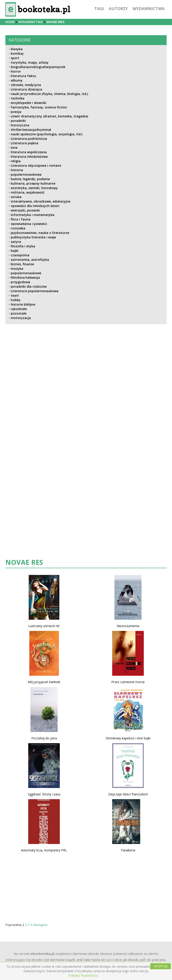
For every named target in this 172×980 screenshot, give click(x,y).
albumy (17, 80)
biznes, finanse (22, 264)
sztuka (16, 197)
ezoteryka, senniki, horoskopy (34, 188)
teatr (15, 295)
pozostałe (19, 313)
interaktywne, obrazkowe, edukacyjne (41, 201)
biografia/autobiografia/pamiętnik (38, 67)
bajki (15, 251)
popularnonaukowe (26, 273)
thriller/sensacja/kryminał (31, 130)
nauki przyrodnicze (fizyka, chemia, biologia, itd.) (49, 94)
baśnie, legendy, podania (30, 179)
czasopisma (20, 255)
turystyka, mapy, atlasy (30, 62)
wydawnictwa (149, 9)
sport (15, 58)
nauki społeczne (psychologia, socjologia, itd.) (47, 134)
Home (10, 22)
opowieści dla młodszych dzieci (35, 206)
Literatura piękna (25, 143)
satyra (16, 242)
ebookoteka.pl (43, 954)
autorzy (118, 9)
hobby (16, 300)
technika (18, 98)
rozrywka (18, 228)
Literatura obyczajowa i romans (36, 165)
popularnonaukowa (26, 174)
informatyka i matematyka (33, 215)
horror (16, 71)
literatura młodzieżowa (29, 156)
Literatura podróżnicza (29, 139)
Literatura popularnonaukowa (35, 291)
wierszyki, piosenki (25, 210)
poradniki (18, 121)
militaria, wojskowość (28, 192)
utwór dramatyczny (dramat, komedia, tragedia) (49, 116)
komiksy (17, 53)
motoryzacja (21, 318)
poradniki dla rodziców (29, 286)
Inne (14, 148)
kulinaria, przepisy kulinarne (33, 183)
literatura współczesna (29, 152)
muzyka (17, 269)
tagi (99, 9)
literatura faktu (23, 76)
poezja (16, 112)
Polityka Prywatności (83, 975)
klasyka (17, 49)
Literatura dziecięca (26, 89)
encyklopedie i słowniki (29, 103)
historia (17, 170)
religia (16, 161)
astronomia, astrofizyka (30, 260)
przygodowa (20, 282)
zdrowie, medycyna (26, 85)
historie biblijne (23, 304)
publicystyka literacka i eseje (33, 237)
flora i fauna (21, 219)
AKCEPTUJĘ (161, 966)
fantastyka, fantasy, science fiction (39, 107)
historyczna (20, 125)
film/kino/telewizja (25, 277)
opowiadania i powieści (29, 224)
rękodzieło (19, 309)
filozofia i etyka (23, 246)
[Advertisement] (86, 410)
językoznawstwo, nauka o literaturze (40, 233)
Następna (40, 925)
